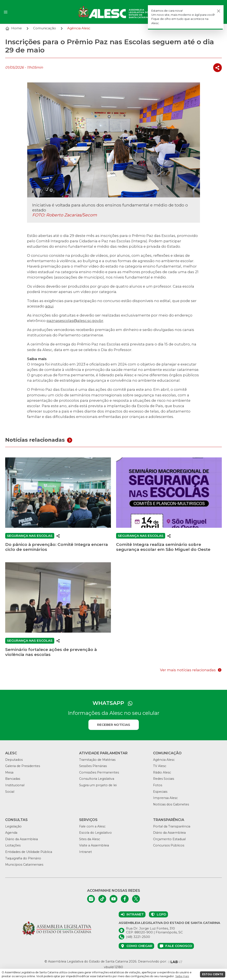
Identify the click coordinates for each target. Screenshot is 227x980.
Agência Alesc (164, 760)
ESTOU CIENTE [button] (213, 974)
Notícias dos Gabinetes (171, 804)
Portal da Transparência (172, 826)
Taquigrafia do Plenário (23, 858)
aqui (49, 306)
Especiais (160, 792)
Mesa (9, 772)
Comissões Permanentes (99, 772)
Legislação (13, 826)
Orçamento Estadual (169, 839)
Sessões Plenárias (93, 766)
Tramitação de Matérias (97, 760)
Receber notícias (114, 725)
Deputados (14, 760)
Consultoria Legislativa (97, 779)
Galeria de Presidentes (23, 766)
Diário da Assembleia (22, 839)
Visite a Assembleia (94, 845)
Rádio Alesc (162, 772)
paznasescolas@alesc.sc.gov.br (75, 321)
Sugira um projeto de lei (98, 785)
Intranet (86, 852)
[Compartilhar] (217, 68)
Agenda (11, 833)
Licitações (13, 845)
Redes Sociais (164, 779)
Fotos (158, 785)
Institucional (15, 785)
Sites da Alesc (90, 839)
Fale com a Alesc (92, 826)
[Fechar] (219, 11)
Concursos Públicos (169, 845)
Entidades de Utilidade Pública (29, 852)
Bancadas (13, 779)
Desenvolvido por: (160, 961)
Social (10, 792)
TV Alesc (160, 766)
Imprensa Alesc (165, 798)
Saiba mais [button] (182, 976)
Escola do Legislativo (95, 833)
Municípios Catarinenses (24, 865)
